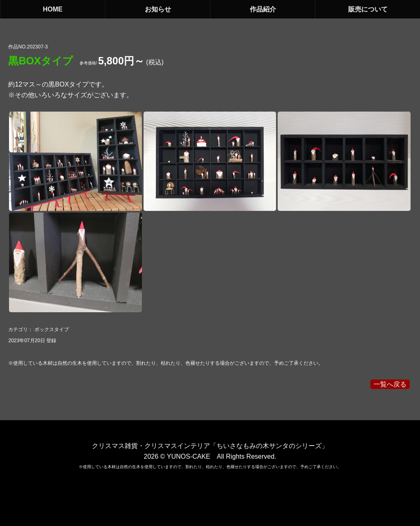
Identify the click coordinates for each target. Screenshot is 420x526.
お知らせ (158, 9)
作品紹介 (263, 9)
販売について (368, 9)
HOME (53, 9)
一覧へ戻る (390, 384)
